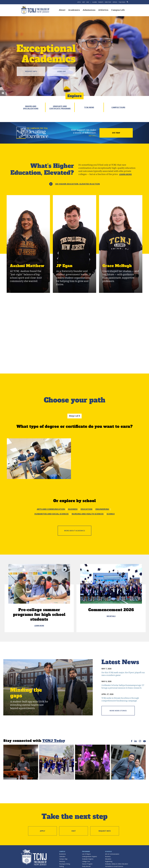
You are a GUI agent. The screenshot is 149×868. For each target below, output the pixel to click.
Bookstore (62, 854)
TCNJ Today (122, 2)
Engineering (109, 861)
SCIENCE (111, 514)
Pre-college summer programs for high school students (39, 615)
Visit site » (92, 136)
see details (111, 616)
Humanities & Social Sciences (114, 866)
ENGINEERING (102, 509)
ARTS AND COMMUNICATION (51, 509)
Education (108, 859)
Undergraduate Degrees (90, 856)
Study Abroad (86, 866)
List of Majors (86, 854)
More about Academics (75, 531)
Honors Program (87, 864)
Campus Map (63, 859)
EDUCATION (86, 509)
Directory (108, 2)
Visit (84, 2)
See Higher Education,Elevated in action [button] (77, 184)
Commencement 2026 (111, 610)
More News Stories (118, 711)
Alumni (95, 2)
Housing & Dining (65, 864)
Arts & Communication (112, 854)
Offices (115, 2)
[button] (3, 93)
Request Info (31, 71)
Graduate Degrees (88, 859)
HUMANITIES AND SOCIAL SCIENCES (51, 514)
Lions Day (61, 71)
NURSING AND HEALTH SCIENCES (88, 514)
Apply (79, 2)
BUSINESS (73, 509)
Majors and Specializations (31, 107)
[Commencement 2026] (111, 584)
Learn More (125, 174)
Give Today (116, 133)
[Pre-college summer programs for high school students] (39, 584)
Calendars (62, 856)
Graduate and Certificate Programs (60, 107)
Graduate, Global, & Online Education (117, 864)
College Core (86, 861)
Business (108, 856)
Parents (101, 2)
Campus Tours (118, 107)
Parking (61, 866)
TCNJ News (89, 107)
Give (88, 2)
